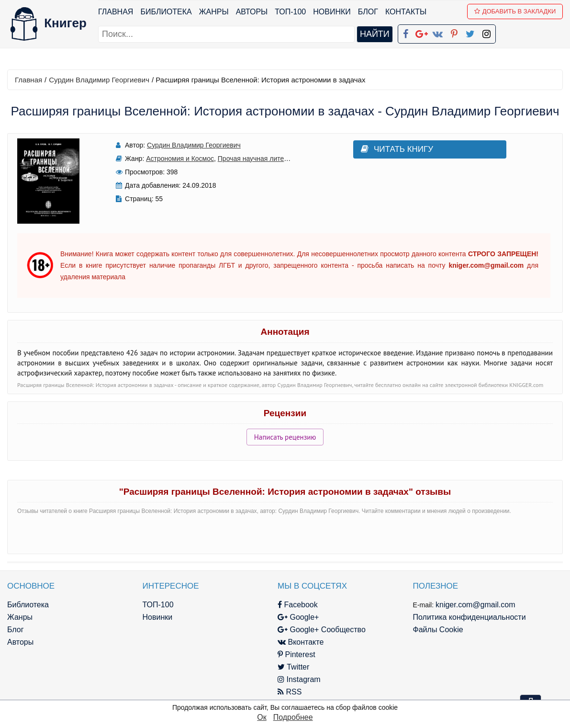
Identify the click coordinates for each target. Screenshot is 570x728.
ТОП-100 (290, 12)
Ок (262, 717)
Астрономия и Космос (180, 159)
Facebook (298, 605)
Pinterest (296, 654)
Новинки (332, 12)
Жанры (214, 12)
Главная (116, 12)
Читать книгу (397, 149)
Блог (368, 12)
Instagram (299, 679)
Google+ (298, 617)
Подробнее (293, 717)
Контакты (406, 12)
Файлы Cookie (438, 630)
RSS (290, 692)
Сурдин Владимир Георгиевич (99, 80)
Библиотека (166, 12)
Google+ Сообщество (322, 630)
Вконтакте (301, 642)
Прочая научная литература (262, 159)
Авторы (252, 12)
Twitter (293, 667)
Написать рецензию (285, 437)
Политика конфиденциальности (469, 617)
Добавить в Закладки (515, 11)
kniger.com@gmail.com (475, 605)
